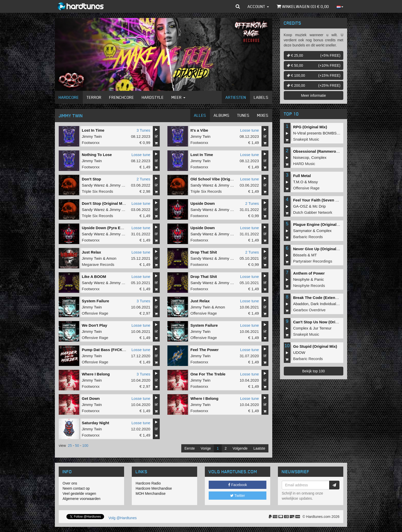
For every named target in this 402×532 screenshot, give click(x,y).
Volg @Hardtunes (123, 518)
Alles (200, 115)
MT (314, 255)
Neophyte (301, 279)
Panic (319, 279)
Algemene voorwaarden (82, 499)
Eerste (189, 448)
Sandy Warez (93, 185)
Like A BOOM (94, 277)
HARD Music (304, 164)
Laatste (259, 448)
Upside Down (203, 203)
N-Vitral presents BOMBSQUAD (320, 133)
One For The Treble (208, 374)
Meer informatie (313, 95)
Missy (313, 182)
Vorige (206, 448)
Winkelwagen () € (303, 6)
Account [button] (258, 6)
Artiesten (236, 97)
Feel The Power (205, 350)
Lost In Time (93, 130)
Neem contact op (76, 488)
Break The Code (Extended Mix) (322, 298)
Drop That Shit (204, 252)
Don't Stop (91, 179)
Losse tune (249, 130)
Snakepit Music (306, 139)
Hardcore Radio (148, 483)
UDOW (299, 352)
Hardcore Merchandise (154, 488)
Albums (222, 115)
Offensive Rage (95, 313)
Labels (261, 97)
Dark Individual (323, 304)
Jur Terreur (322, 328)
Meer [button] (178, 97)
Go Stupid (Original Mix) (315, 346)
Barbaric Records (308, 237)
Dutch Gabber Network (313, 212)
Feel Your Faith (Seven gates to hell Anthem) (334, 200)
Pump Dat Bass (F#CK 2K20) (108, 350)
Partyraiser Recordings (313, 261)
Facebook (238, 485)
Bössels (300, 255)
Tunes (243, 115)
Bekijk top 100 (314, 371)
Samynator (302, 231)
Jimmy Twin (92, 136)
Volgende (240, 448)
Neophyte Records (309, 286)
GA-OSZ (300, 206)
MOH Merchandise (151, 494)
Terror (94, 97)
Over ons (70, 483)
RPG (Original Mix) (310, 127)
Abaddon (301, 304)
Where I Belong (96, 374)
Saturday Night (96, 423)
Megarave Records (98, 264)
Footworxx (91, 143)
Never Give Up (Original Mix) (319, 249)
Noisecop (301, 157)
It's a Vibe (199, 130)
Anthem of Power (309, 273)
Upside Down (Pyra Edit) (104, 228)
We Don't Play (94, 325)
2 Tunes (143, 179)
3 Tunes (143, 130)
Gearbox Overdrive (309, 310)
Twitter (238, 496)
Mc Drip (319, 206)
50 (77, 446)
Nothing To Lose (97, 155)
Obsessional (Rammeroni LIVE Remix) (328, 151)
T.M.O (298, 182)
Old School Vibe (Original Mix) (218, 179)
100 (85, 446)
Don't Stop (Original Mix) (104, 203)
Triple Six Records (97, 191)
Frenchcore (122, 97)
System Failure (96, 301)
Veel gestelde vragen (79, 494)
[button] (238, 6)
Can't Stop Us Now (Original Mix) (323, 322)
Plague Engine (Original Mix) (319, 224)
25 (70, 446)
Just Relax (91, 252)
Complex (319, 157)
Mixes (263, 115)
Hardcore (69, 97)
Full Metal (302, 176)
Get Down (91, 398)
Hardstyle (153, 97)
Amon (111, 258)
